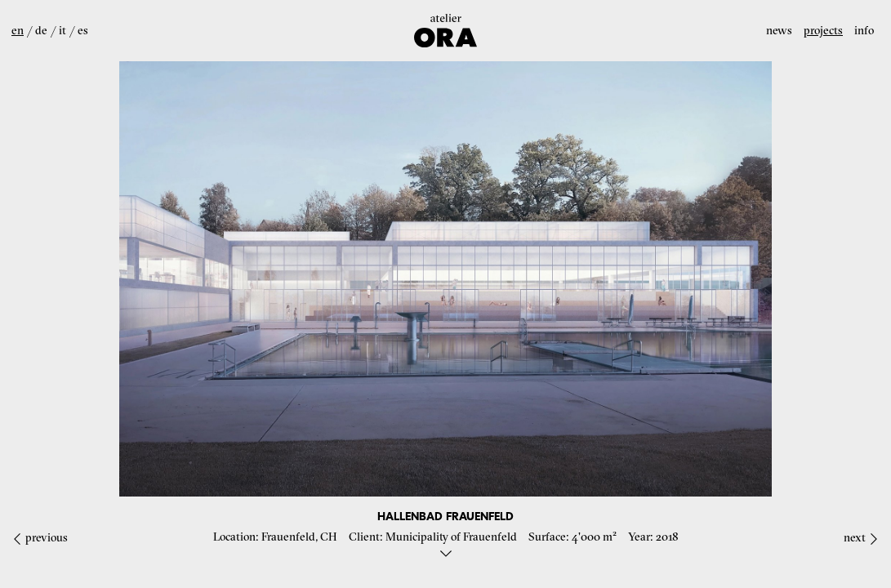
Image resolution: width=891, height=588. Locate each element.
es (83, 30)
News (779, 30)
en (18, 30)
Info (864, 30)
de (41, 30)
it (62, 30)
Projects (823, 30)
